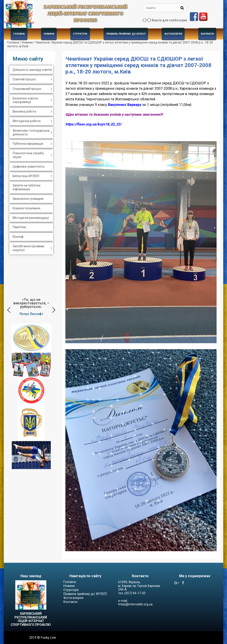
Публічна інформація (28, 144)
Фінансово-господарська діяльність (31, 132)
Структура (80, 34)
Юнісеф (18, 237)
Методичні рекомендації (31, 218)
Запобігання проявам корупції (28, 248)
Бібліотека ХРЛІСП (26, 176)
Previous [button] (9, 310)
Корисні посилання (26, 208)
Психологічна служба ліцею (28, 155)
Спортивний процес (27, 89)
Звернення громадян (28, 199)
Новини (49, 34)
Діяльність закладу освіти (32, 70)
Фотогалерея (173, 34)
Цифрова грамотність (29, 166)
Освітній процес (24, 79)
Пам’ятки (19, 227)
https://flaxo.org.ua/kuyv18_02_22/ (93, 124)
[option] (31, 307)
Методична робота (27, 121)
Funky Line (48, 638)
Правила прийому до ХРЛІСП (126, 34)
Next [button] (54, 310)
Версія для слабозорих (169, 20)
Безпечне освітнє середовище (25, 100)
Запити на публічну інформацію (27, 187)
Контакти (207, 34)
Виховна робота (24, 111)
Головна (19, 34)
